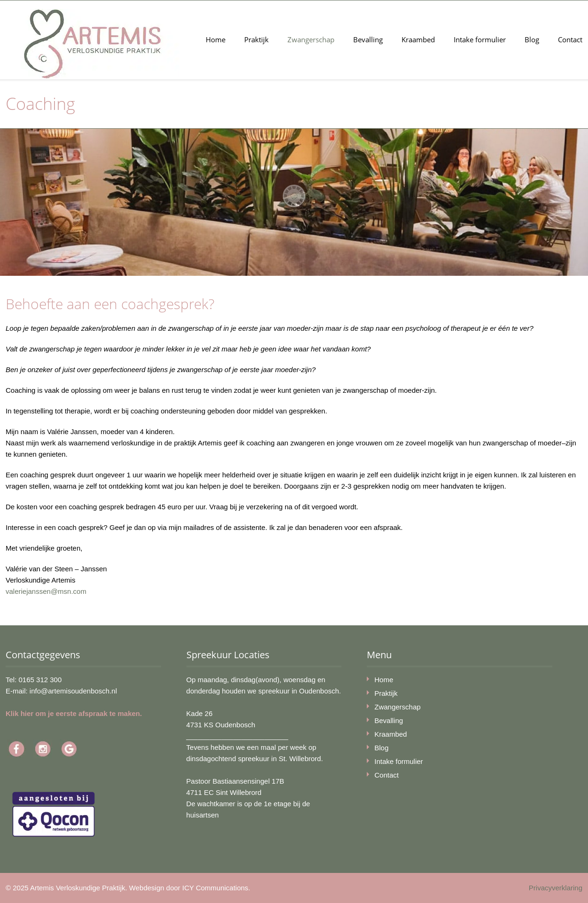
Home (216, 39)
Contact (570, 39)
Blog (532, 39)
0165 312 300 (40, 680)
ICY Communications (215, 888)
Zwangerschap (311, 39)
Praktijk (256, 39)
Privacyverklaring (556, 888)
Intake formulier (480, 39)
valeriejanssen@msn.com (46, 591)
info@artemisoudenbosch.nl (73, 691)
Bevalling (368, 39)
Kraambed (418, 39)
